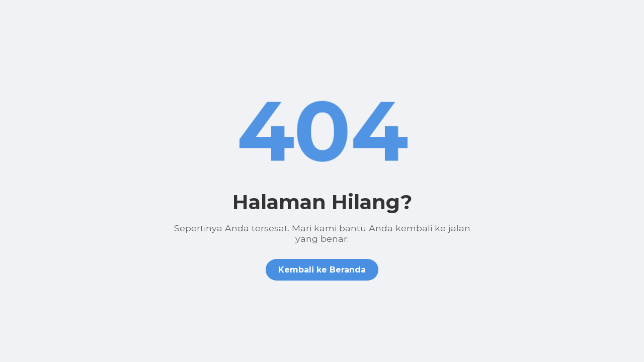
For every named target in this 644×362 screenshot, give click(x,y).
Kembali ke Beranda (322, 270)
